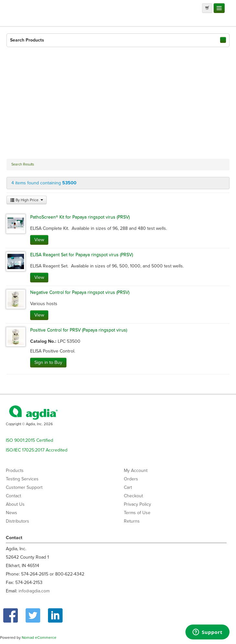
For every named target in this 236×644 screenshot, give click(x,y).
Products (15, 471)
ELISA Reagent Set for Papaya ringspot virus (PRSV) (82, 255)
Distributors (18, 521)
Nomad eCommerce (39, 638)
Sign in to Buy (48, 362)
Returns (132, 521)
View (39, 240)
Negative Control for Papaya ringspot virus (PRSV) (80, 292)
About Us (15, 504)
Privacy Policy (137, 504)
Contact (13, 496)
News (12, 513)
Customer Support (24, 487)
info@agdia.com (34, 591)
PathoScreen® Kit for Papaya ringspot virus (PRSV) (80, 217)
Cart (128, 487)
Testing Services (22, 479)
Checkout (133, 496)
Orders (131, 479)
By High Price (27, 200)
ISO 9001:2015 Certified (29, 440)
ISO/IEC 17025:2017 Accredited (37, 450)
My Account (136, 471)
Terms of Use (137, 513)
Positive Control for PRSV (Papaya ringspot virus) (79, 330)
